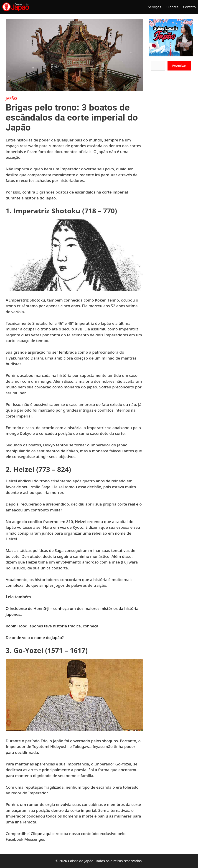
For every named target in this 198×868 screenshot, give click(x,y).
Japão (11, 98)
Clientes (172, 7)
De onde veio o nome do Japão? (35, 638)
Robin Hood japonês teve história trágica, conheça (52, 626)
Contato (189, 7)
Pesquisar (179, 65)
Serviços (155, 7)
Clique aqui (41, 834)
